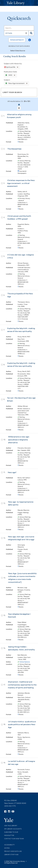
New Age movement (15, 83)
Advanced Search (17, 40)
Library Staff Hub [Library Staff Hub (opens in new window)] (11, 855)
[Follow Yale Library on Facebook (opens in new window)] (5, 811)
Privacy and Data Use (13, 851)
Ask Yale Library (11, 826)
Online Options (25, 662)
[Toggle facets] (33, 92)
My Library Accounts (13, 829)
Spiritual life (10, 67)
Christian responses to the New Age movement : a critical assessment (21, 183)
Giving (7, 848)
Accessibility (9, 845)
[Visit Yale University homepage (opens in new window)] (9, 819)
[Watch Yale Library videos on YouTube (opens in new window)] (13, 811)
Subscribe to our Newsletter (11, 834)
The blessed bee (14, 149)
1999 (8, 75)
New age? (12, 472)
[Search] (19, 28)
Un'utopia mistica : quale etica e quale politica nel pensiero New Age (22, 724)
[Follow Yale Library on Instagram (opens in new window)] (9, 811)
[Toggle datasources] (27, 51)
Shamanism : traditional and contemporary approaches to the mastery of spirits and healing (22, 685)
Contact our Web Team (14, 839)
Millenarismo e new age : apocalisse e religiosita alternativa (19, 440)
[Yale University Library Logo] (19, 3)
